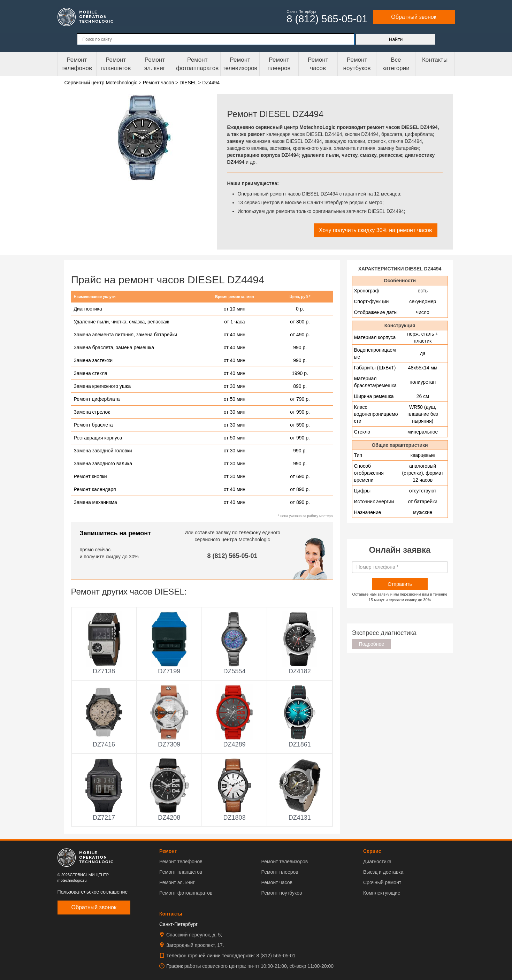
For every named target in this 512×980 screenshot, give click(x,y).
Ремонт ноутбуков (357, 64)
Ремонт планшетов (116, 64)
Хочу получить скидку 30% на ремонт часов (375, 230)
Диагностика (377, 862)
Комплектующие (382, 893)
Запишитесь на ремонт (115, 533)
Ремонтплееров (279, 64)
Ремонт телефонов (77, 64)
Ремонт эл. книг (177, 882)
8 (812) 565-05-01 (232, 556)
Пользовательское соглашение (93, 892)
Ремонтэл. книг (155, 64)
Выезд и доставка (383, 872)
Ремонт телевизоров (240, 64)
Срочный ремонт (382, 882)
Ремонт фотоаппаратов (197, 64)
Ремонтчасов (318, 64)
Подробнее (372, 644)
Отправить (400, 584)
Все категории (396, 64)
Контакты (435, 60)
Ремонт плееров (280, 872)
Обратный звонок (414, 17)
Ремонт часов (277, 882)
